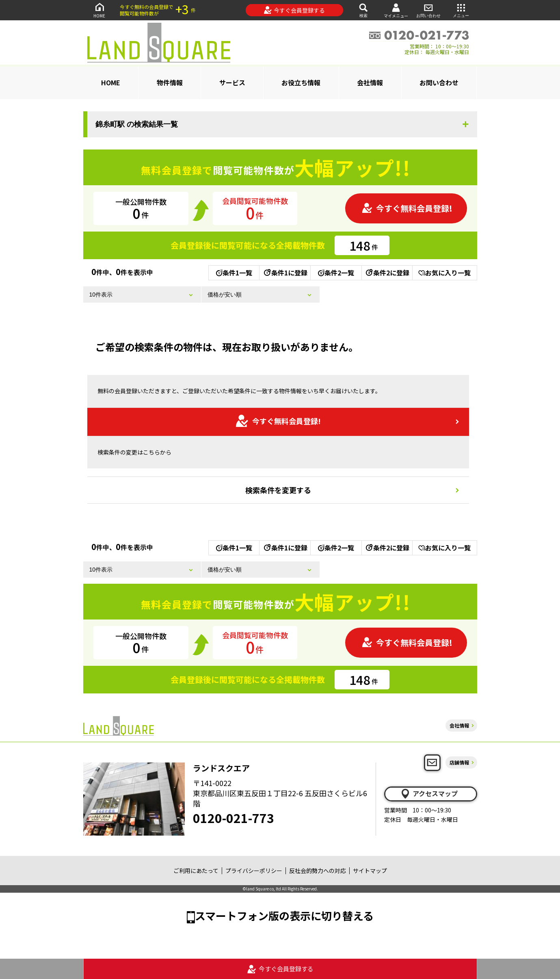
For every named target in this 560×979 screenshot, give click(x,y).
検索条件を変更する (278, 490)
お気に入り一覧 (444, 273)
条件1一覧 (234, 273)
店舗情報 (459, 762)
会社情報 (370, 82)
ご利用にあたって (196, 871)
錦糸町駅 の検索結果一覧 (137, 124)
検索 (363, 10)
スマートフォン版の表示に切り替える (284, 915)
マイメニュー (396, 10)
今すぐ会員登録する (294, 10)
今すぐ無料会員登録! (407, 208)
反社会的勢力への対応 (318, 871)
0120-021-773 (234, 818)
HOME (99, 10)
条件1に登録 (285, 273)
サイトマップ (370, 871)
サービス (232, 82)
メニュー (461, 10)
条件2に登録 (387, 273)
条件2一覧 (336, 273)
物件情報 (170, 82)
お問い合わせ (428, 10)
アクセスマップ (429, 794)
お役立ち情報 (301, 82)
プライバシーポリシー (254, 871)
